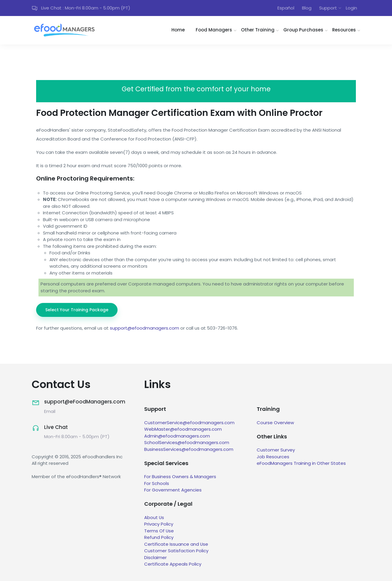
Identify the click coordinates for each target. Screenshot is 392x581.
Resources (344, 30)
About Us (154, 517)
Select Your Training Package (77, 310)
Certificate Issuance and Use (176, 544)
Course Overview (275, 423)
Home (178, 30)
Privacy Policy (159, 524)
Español (286, 8)
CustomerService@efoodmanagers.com (189, 423)
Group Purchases (303, 30)
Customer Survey (276, 450)
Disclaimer (155, 557)
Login (351, 8)
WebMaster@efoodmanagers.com (183, 429)
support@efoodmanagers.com (144, 328)
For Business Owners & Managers (180, 477)
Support (328, 8)
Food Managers (214, 30)
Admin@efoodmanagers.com (177, 436)
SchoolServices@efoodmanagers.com (187, 442)
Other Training (258, 30)
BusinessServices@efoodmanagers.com (189, 449)
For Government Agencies (173, 490)
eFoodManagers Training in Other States (301, 463)
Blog (307, 8)
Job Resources (273, 457)
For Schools (157, 483)
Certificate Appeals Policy (173, 564)
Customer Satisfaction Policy (176, 551)
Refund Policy (159, 538)
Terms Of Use (159, 531)
